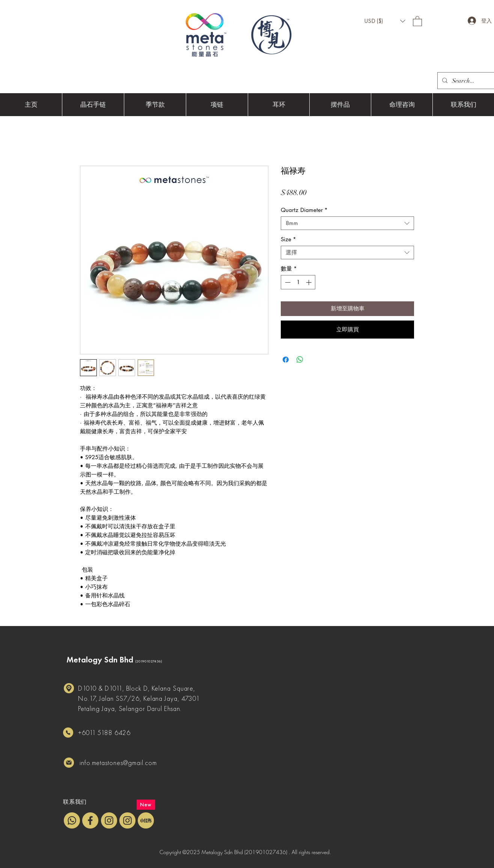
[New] (146, 805)
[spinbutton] (298, 282)
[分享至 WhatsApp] (300, 360)
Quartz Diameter (304, 210)
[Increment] (310, 282)
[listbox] (385, 21)
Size (288, 239)
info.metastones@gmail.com (118, 763)
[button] (385, 21)
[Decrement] (287, 282)
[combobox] (347, 223)
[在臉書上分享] (286, 360)
